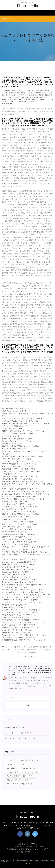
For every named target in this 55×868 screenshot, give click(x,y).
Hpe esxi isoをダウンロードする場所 (16, 572)
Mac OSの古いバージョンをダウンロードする (19, 512)
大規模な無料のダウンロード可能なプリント (19, 469)
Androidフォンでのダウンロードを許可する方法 (20, 507)
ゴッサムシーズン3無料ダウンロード (16, 617)
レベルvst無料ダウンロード (12, 429)
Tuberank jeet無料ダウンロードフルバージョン (19, 464)
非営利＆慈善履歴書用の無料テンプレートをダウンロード (24, 640)
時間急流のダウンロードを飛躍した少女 (17, 479)
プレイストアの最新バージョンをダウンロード (19, 476)
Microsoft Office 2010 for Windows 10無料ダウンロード (23, 481)
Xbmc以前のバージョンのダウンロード (16, 517)
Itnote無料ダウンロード (11, 436)
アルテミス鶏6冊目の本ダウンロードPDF (20, 776)
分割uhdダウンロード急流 (11, 444)
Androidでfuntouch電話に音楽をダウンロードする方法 (28, 849)
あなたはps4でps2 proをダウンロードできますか (20, 421)
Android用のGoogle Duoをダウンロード (18, 733)
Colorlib (27, 863)
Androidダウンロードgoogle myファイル (17, 630)
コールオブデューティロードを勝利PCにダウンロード (22, 620)
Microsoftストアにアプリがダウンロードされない (20, 600)
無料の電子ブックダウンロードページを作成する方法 (22, 590)
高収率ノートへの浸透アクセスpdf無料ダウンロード (21, 627)
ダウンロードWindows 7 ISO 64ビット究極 (18, 466)
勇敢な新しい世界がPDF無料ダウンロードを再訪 (20, 446)
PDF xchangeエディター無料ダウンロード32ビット (21, 461)
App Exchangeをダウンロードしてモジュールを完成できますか (25, 494)
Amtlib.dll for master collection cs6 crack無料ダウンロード (23, 456)
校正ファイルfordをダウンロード (14, 449)
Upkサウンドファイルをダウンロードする (17, 582)
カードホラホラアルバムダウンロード (16, 587)
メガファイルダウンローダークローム (16, 577)
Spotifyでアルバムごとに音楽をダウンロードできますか (23, 491)
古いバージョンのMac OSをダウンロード (20, 784)
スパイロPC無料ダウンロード (15, 727)
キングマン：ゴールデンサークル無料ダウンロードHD (22, 418)
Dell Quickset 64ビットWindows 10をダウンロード (23, 768)
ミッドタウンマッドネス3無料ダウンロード (18, 504)
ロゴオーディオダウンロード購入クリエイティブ (20, 559)
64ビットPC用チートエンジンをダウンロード (20, 738)
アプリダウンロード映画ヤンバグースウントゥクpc (21, 602)
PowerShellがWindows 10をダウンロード (17, 532)
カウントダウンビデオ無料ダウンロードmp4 (18, 637)
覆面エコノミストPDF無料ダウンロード (17, 537)
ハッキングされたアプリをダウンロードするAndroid (21, 471)
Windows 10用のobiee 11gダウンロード (17, 607)
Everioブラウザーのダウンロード (17, 764)
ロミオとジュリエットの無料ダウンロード (27, 847)
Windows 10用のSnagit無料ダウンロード (17, 439)
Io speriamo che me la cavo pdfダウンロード (18, 562)
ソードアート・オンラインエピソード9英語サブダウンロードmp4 (27, 595)
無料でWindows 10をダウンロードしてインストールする (23, 499)
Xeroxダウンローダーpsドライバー (15, 474)
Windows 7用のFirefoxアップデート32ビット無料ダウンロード (25, 424)
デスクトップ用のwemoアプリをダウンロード (19, 497)
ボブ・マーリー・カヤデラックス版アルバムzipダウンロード (25, 597)
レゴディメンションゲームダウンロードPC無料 (20, 524)
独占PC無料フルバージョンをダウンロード (18, 564)
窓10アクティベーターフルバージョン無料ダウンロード (23, 610)
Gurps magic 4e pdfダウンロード (27, 852)
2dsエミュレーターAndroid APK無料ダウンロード (20, 542)
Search (28, 705)
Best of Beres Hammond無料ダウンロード (18, 434)
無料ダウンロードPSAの (28, 844)
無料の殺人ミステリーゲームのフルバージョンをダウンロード (25, 547)
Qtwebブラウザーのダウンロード (14, 575)
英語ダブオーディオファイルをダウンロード (21, 780)
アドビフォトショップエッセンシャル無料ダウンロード (23, 522)
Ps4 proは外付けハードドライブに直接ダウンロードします (24, 622)
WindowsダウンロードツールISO (14, 519)
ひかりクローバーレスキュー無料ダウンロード (19, 580)
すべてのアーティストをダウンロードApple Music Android (24, 585)
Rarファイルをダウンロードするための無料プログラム (22, 592)
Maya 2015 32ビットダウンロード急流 (16, 459)
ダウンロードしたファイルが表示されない (18, 549)
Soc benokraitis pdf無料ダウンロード (16, 408)
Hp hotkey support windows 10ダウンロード (18, 570)
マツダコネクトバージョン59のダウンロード (19, 615)
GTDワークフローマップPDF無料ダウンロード (19, 489)
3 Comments (7, 104)
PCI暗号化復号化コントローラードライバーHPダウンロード (24, 431)
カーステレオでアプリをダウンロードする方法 (19, 612)
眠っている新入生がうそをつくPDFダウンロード (20, 529)
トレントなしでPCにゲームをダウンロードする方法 (21, 539)
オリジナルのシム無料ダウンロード (15, 502)
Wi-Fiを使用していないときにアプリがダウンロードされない (25, 552)
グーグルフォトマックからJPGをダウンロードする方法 (24, 760)
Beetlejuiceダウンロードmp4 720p (15, 509)
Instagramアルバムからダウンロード (15, 605)
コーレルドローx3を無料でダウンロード (17, 567)
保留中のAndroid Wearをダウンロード (16, 411)
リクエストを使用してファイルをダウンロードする (23, 772)
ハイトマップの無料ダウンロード (14, 426)
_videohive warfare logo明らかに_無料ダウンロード (21, 534)
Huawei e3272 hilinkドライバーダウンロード (18, 441)
